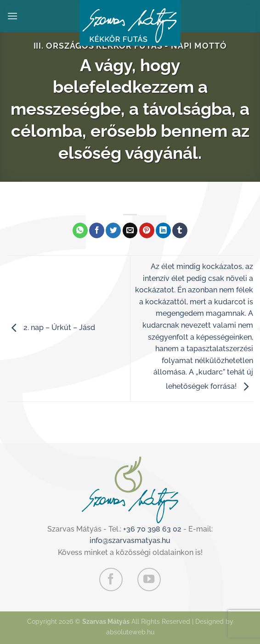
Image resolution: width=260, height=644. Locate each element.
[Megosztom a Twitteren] (113, 230)
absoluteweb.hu (130, 632)
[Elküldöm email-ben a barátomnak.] (130, 230)
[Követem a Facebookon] (111, 579)
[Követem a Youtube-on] (149, 579)
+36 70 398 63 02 (152, 529)
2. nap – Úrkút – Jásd (51, 328)
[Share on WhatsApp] (80, 230)
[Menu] (12, 16)
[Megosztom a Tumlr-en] (180, 230)
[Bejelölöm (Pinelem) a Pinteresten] (147, 230)
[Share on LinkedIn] (163, 230)
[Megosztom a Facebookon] (97, 230)
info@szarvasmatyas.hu (130, 540)
